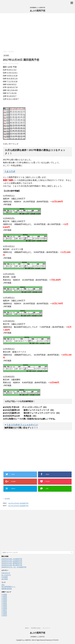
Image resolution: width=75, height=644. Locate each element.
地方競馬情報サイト (8, 587)
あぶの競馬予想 (38, 11)
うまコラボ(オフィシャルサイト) (22, 425)
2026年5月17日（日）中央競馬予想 (14, 567)
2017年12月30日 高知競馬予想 (18, 506)
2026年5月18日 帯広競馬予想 (12, 565)
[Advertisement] (37, 32)
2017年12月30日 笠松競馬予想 (18, 503)
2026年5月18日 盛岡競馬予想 (12, 563)
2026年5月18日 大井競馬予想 (12, 559)
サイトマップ (46, 628)
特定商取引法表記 (36, 628)
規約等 (27, 628)
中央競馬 (5, 577)
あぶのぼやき (6, 575)
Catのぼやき (6, 573)
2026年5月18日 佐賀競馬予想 (12, 561)
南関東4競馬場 (7, 589)
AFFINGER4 (55, 640)
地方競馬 (7, 499)
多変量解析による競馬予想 (37, 637)
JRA (3, 585)
